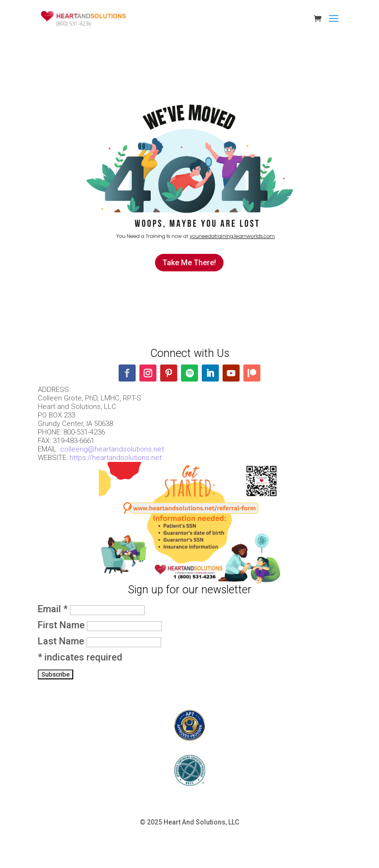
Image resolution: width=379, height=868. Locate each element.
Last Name (62, 641)
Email (54, 609)
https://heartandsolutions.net (116, 458)
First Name (62, 625)
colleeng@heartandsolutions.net (112, 449)
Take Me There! (189, 263)
